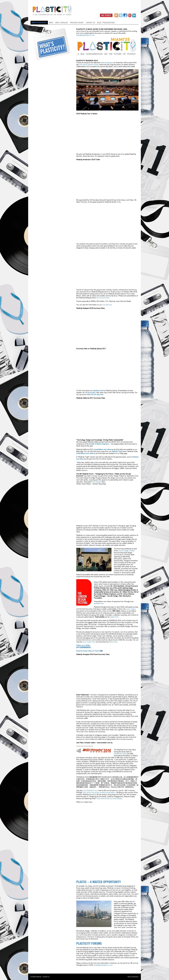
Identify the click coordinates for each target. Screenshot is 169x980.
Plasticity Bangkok (107, 63)
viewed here (114, 617)
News (51, 23)
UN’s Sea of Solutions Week (89, 65)
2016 (120, 754)
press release (131, 609)
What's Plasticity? (39, 23)
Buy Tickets (106, 15)
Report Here (113, 642)
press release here (89, 642)
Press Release (96, 482)
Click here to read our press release (109, 799)
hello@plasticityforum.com (86, 35)
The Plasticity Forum (91, 791)
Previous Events (77, 23)
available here (99, 604)
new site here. (107, 305)
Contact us (90, 23)
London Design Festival (126, 551)
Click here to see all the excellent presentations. (100, 793)
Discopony (135, 977)
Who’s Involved (62, 23)
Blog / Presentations (106, 23)
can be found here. (103, 298)
